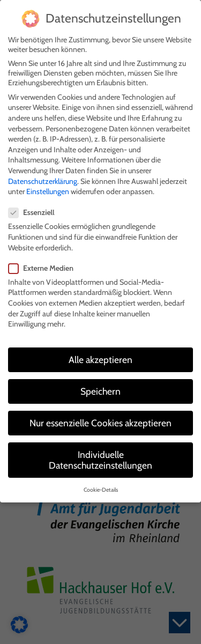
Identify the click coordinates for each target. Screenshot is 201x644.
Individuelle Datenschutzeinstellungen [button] (100, 455)
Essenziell (35, 208)
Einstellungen (48, 186)
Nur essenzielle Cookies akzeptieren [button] (100, 417)
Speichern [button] (100, 386)
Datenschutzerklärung (43, 176)
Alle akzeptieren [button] (100, 354)
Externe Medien (44, 263)
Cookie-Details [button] (101, 485)
